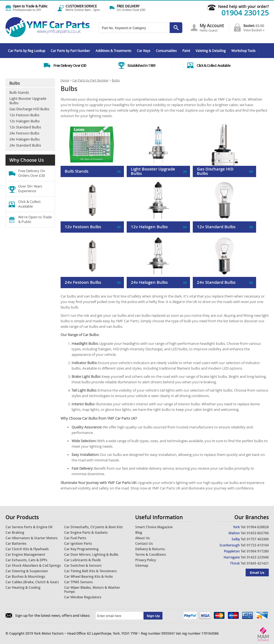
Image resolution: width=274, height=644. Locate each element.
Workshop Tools (243, 51)
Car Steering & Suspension (27, 571)
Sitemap (142, 565)
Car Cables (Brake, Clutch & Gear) (32, 582)
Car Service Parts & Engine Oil (29, 527)
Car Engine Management (25, 554)
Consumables (166, 51)
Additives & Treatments (113, 51)
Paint (186, 51)
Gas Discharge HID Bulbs (29, 109)
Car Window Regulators (83, 597)
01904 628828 (258, 527)
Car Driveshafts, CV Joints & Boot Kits (93, 527)
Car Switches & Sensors (83, 565)
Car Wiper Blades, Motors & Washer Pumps (92, 590)
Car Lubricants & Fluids (82, 560)
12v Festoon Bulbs (24, 115)
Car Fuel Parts (75, 538)
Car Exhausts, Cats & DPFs (26, 560)
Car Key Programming (81, 549)
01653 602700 (258, 533)
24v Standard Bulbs (25, 145)
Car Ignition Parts (78, 543)
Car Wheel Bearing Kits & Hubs (89, 576)
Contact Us (144, 543)
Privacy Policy (146, 560)
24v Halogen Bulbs (25, 139)
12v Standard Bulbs (25, 127)
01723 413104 (258, 545)
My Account (212, 26)
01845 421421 (258, 563)
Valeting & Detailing (211, 51)
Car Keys (144, 51)
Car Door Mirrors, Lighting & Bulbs (91, 554)
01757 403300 (258, 539)
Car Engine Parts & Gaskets (86, 532)
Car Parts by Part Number (70, 51)
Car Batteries (16, 543)
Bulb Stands (19, 92)
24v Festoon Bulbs (24, 133)
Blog (139, 532)
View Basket (254, 30)
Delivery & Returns (150, 549)
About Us (143, 538)
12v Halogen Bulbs (25, 121)
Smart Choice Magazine (154, 527)
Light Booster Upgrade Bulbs (28, 101)
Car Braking (15, 532)
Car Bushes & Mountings (25, 576)
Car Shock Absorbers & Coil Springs (33, 565)
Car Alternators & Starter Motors (32, 538)
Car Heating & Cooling (23, 587)
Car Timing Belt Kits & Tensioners (90, 571)
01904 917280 (258, 551)
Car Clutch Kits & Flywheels (27, 549)
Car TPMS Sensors (78, 582)
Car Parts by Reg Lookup (27, 51)
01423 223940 (258, 557)
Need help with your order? (243, 6)
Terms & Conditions (151, 554)
